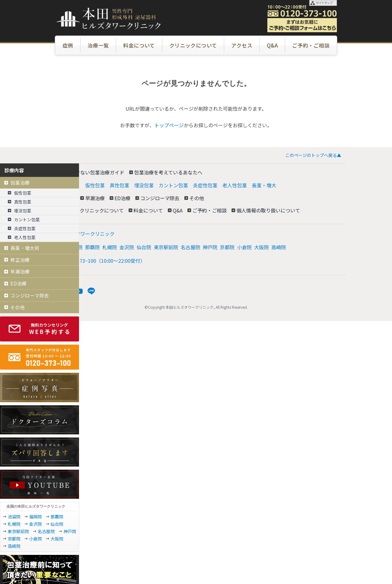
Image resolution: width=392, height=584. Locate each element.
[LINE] (91, 291)
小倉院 (244, 247)
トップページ (169, 125)
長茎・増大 (264, 185)
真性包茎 (119, 185)
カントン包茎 (173, 185)
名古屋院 (190, 247)
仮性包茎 (95, 185)
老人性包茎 (235, 185)
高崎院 (279, 247)
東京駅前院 (166, 247)
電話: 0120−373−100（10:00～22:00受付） (98, 261)
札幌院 (110, 247)
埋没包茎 (144, 185)
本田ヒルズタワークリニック (83, 234)
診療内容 (14, 170)
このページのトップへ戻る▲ (313, 155)
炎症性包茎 (205, 185)
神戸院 (210, 247)
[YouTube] (79, 291)
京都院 (227, 247)
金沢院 (127, 247)
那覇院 (92, 247)
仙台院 (144, 247)
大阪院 (262, 247)
